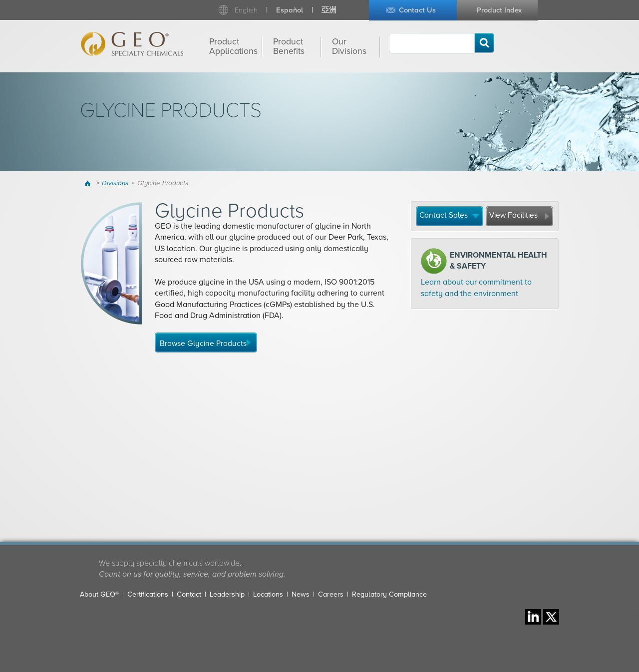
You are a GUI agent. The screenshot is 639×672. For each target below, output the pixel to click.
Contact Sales (444, 215)
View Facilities (513, 215)
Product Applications (233, 46)
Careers (331, 594)
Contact (189, 594)
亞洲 (329, 10)
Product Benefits (289, 46)
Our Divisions (349, 46)
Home (89, 183)
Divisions (115, 183)
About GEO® (99, 594)
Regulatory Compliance (389, 594)
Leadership (227, 594)
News (301, 594)
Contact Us (417, 10)
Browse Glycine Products (203, 343)
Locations (268, 594)
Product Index (499, 10)
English (246, 10)
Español (290, 10)
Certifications (148, 594)
